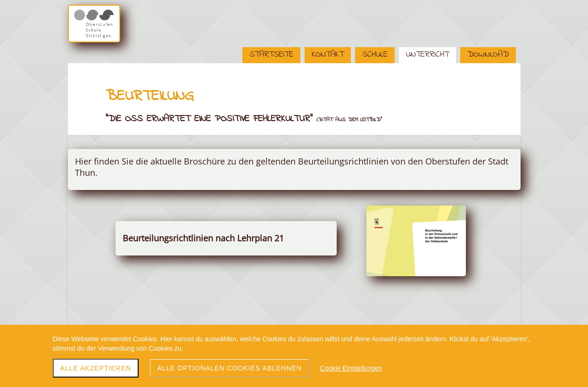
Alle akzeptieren (96, 368)
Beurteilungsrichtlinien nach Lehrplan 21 (203, 238)
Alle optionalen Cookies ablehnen (229, 368)
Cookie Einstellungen (351, 368)
